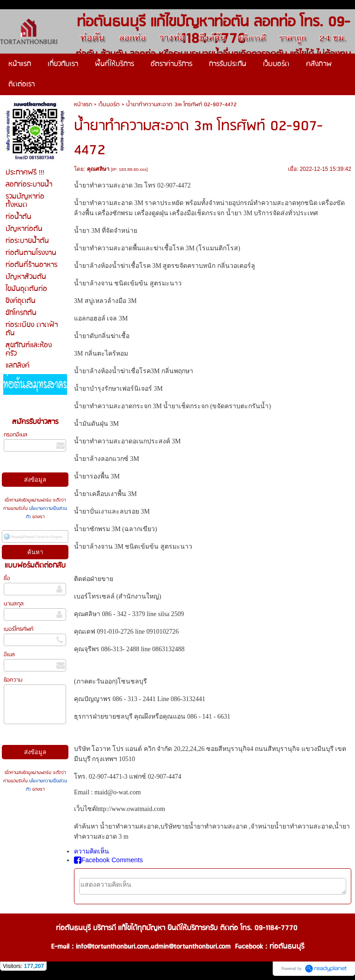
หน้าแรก (83, 105)
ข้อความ (13, 680)
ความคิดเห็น (92, 851)
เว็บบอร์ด (109, 105)
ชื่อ (7, 578)
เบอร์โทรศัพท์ (18, 629)
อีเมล (9, 655)
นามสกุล (14, 604)
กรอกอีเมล (15, 435)
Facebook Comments (108, 860)
